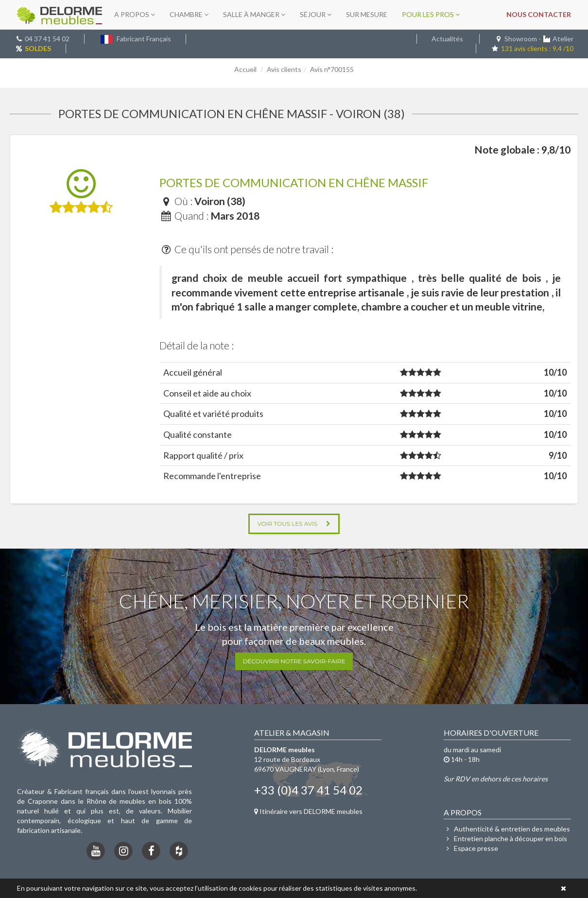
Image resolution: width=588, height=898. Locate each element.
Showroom (521, 39)
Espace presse (471, 848)
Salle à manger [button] (254, 14)
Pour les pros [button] (431, 14)
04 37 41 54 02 (47, 39)
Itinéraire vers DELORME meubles (308, 811)
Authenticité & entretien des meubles (507, 829)
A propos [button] (135, 14)
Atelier (563, 39)
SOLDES (38, 48)
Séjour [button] (316, 14)
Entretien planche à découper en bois (505, 838)
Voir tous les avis (294, 524)
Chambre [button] (189, 14)
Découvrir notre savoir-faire (294, 661)
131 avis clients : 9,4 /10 (532, 48)
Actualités (447, 39)
